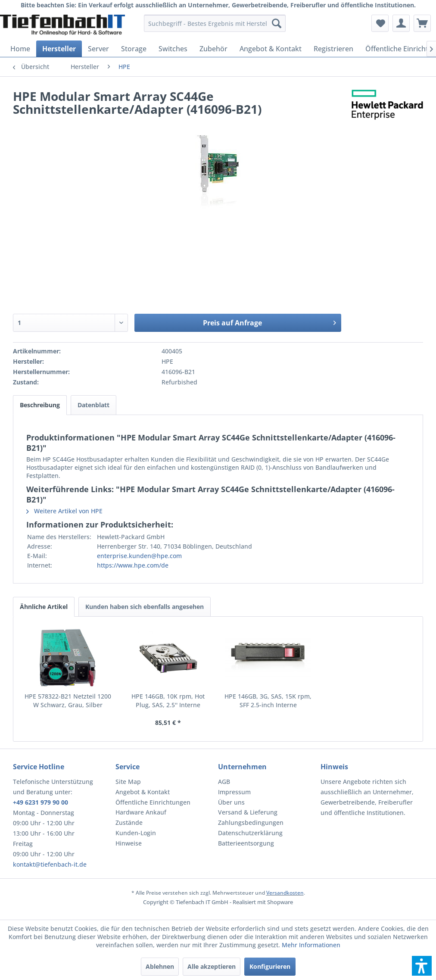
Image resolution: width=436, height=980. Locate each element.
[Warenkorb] (422, 23)
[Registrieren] (333, 49)
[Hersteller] (59, 49)
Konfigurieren (270, 966)
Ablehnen (160, 966)
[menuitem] (215, 23)
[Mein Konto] (401, 23)
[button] (422, 966)
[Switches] (173, 49)
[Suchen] (277, 23)
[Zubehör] (213, 49)
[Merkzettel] (380, 23)
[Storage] (134, 49)
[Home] (20, 49)
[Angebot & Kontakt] (271, 49)
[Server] (98, 49)
